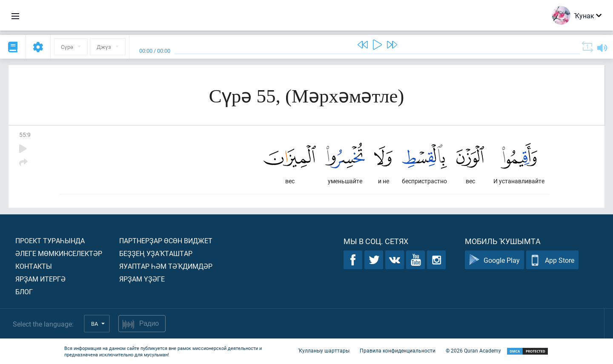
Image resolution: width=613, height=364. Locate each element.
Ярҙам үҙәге (142, 279)
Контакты (34, 266)
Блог (24, 291)
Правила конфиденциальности (398, 350)
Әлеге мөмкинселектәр (59, 253)
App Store (552, 260)
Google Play (494, 260)
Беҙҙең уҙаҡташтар (156, 253)
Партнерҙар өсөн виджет (166, 240)
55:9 (25, 135)
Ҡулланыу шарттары (324, 350)
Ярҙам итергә (40, 279)
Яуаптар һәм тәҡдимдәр (166, 266)
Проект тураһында (50, 240)
